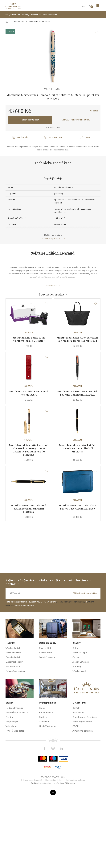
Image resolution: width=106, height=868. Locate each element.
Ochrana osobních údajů (31, 780)
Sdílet (88, 137)
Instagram (53, 748)
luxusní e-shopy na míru (49, 783)
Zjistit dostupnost (30, 120)
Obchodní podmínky (54, 780)
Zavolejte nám (55, 137)
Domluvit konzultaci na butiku (76, 120)
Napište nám (23, 137)
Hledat (83, 6)
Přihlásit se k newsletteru (85, 593)
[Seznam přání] (47, 303)
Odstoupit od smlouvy (75, 780)
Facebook (45, 748)
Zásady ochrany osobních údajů (71, 602)
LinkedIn (61, 748)
